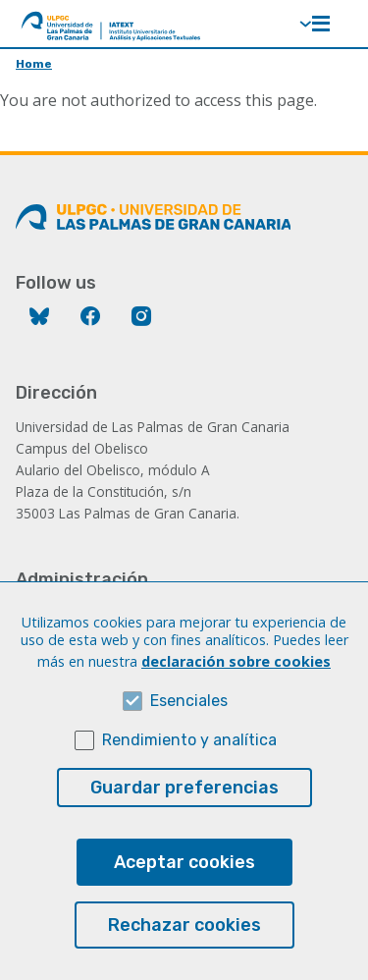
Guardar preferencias (184, 821)
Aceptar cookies (184, 896)
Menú (321, 24)
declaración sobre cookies (236, 695)
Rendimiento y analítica (189, 773)
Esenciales (189, 734)
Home (34, 64)
